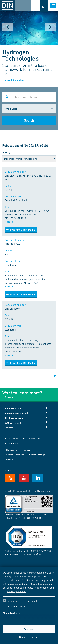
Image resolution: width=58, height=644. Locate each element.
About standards (27, 408)
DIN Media (13, 438)
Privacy (26, 450)
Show (9, 397)
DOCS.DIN (13, 443)
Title (8, 207)
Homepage (12, 450)
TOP (53, 376)
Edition (9, 186)
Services (27, 427)
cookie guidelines (17, 591)
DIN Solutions (33, 438)
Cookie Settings (37, 455)
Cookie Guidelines (15, 455)
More (9, 222)
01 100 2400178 (30, 518)
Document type (14, 196)
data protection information (34, 587)
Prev (8, 27)
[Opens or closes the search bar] (44, 6)
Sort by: (7, 152)
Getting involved (27, 423)
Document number (16, 172)
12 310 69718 (26, 554)
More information (14, 80)
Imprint (10, 459)
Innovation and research (27, 413)
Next (50, 27)
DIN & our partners (27, 418)
